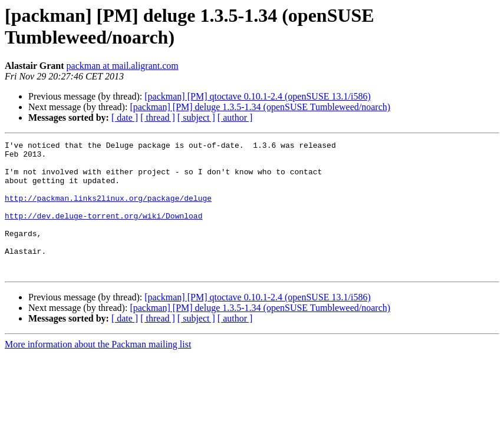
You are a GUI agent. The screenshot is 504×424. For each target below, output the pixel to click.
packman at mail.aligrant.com (123, 66)
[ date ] (125, 117)
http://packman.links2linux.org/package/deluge (108, 210)
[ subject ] (196, 117)
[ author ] (235, 117)
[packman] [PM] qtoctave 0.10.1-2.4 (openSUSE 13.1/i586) (257, 96)
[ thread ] (158, 117)
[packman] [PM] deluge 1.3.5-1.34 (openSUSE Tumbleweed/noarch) (260, 107)
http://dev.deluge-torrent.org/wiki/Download (103, 231)
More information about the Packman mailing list (98, 371)
